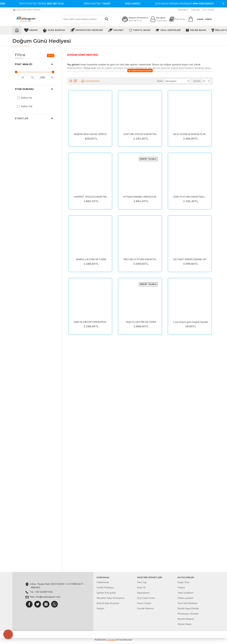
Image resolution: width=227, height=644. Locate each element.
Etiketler (22, 118)
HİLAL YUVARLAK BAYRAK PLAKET (191, 134)
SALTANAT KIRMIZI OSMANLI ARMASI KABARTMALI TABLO (191, 260)
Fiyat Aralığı (24, 64)
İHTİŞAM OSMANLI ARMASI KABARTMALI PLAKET (141, 197)
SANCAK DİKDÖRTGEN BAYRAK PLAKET (91, 322)
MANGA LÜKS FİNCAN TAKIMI (91, 260)
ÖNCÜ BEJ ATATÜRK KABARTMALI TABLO (141, 260)
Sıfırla (51, 55)
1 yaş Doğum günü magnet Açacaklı (191, 322)
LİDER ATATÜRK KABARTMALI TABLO (191, 197)
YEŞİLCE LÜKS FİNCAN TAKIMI (141, 322)
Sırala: (164, 81)
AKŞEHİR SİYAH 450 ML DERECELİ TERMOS (91, 134)
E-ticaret (111, 640)
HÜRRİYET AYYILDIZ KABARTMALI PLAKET (91, 197)
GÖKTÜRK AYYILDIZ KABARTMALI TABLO (141, 134)
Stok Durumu (24, 89)
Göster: (198, 81)
